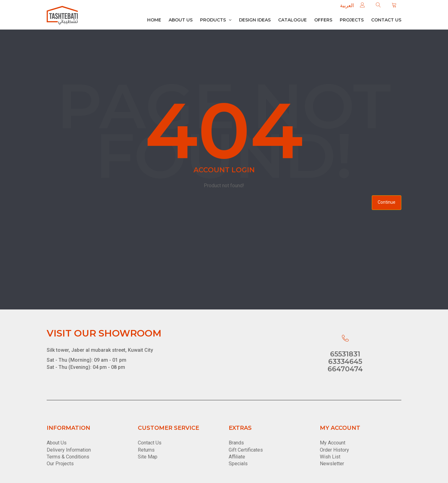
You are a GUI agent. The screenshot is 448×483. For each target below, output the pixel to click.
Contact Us (150, 443)
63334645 (345, 362)
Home (154, 20)
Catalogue (292, 20)
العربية (347, 5)
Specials (238, 464)
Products (216, 20)
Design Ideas (255, 20)
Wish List (330, 457)
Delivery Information (69, 450)
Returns (146, 450)
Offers (323, 20)
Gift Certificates (246, 450)
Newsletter (332, 464)
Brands (236, 443)
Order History (334, 450)
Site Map (148, 457)
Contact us (386, 20)
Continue (387, 202)
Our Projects (60, 464)
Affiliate (237, 457)
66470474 (345, 369)
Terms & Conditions (68, 457)
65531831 (345, 354)
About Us (181, 20)
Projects (352, 20)
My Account (333, 443)
